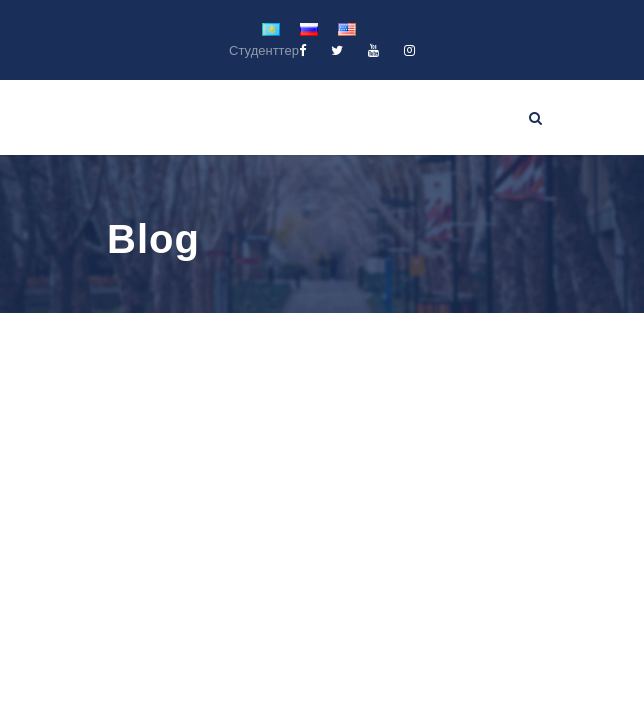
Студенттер (264, 50)
